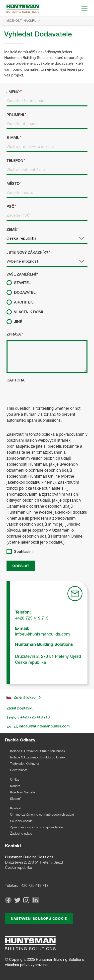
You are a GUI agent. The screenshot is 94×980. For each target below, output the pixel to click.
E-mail (13, 138)
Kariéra (15, 786)
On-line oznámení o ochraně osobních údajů (42, 814)
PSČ (10, 207)
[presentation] (45, 395)
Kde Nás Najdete (23, 792)
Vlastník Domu (29, 312)
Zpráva (14, 334)
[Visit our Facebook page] (8, 902)
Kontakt (16, 808)
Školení (15, 799)
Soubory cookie (21, 821)
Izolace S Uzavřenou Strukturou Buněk (38, 757)
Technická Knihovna (25, 764)
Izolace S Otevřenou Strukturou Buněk (38, 751)
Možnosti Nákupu (22, 21)
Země (12, 230)
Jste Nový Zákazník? (27, 253)
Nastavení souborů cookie (39, 918)
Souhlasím (23, 552)
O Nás (15, 779)
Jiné (18, 322)
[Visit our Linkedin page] (35, 902)
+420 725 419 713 (34, 885)
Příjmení (15, 115)
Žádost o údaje (21, 833)
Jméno (13, 92)
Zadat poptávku (20, 708)
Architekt (25, 302)
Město (13, 184)
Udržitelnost (19, 770)
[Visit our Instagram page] (26, 902)
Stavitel (22, 283)
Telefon (15, 161)
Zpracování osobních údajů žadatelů (36, 827)
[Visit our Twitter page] (17, 901)
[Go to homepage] (23, 8)
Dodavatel (25, 293)
